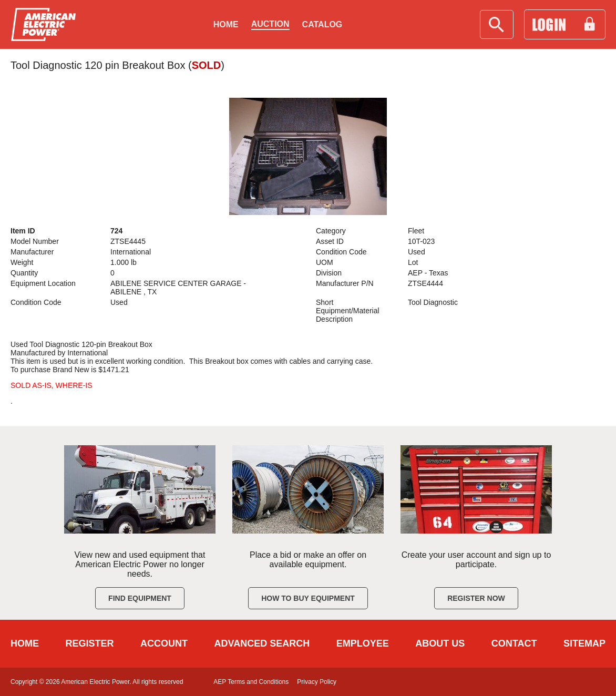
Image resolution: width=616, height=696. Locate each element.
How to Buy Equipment (308, 598)
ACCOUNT (164, 643)
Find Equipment (140, 598)
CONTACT (514, 643)
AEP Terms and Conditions (251, 682)
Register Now (476, 598)
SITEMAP (584, 643)
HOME (25, 643)
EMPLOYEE (363, 643)
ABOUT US (440, 643)
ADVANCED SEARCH (262, 643)
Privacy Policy (317, 682)
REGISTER (90, 643)
